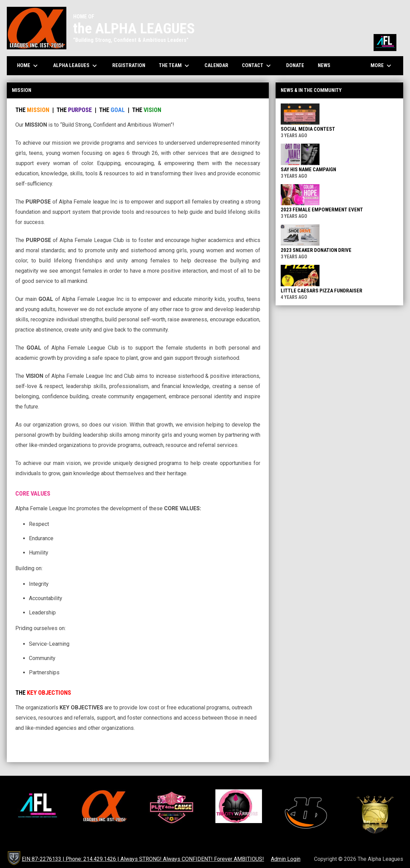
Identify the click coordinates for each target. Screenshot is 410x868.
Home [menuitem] (28, 66)
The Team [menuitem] (175, 66)
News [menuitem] (324, 65)
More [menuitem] (382, 66)
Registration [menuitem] (129, 65)
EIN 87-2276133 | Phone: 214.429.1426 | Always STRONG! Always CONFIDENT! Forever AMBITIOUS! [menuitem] (143, 859)
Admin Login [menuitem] (286, 859)
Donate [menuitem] (298, 65)
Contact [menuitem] (257, 66)
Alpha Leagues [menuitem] (76, 66)
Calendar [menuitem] (219, 65)
